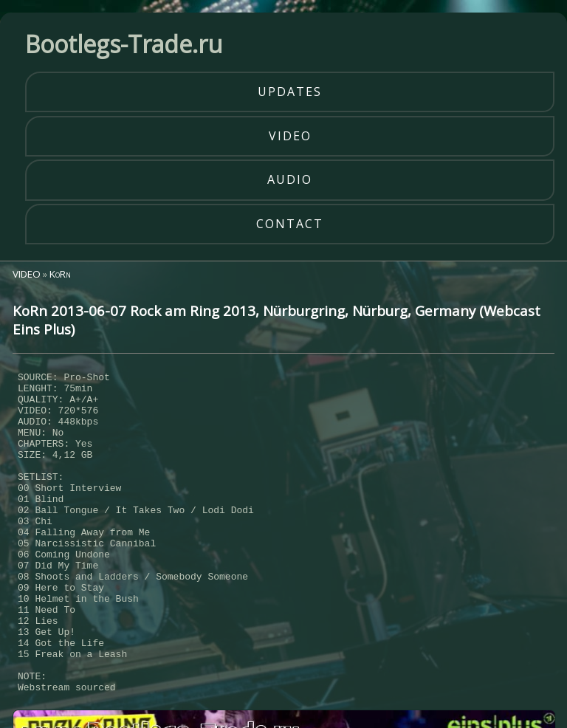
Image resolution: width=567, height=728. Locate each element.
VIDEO (27, 274)
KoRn (60, 274)
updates (290, 92)
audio (290, 179)
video (290, 136)
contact (290, 224)
